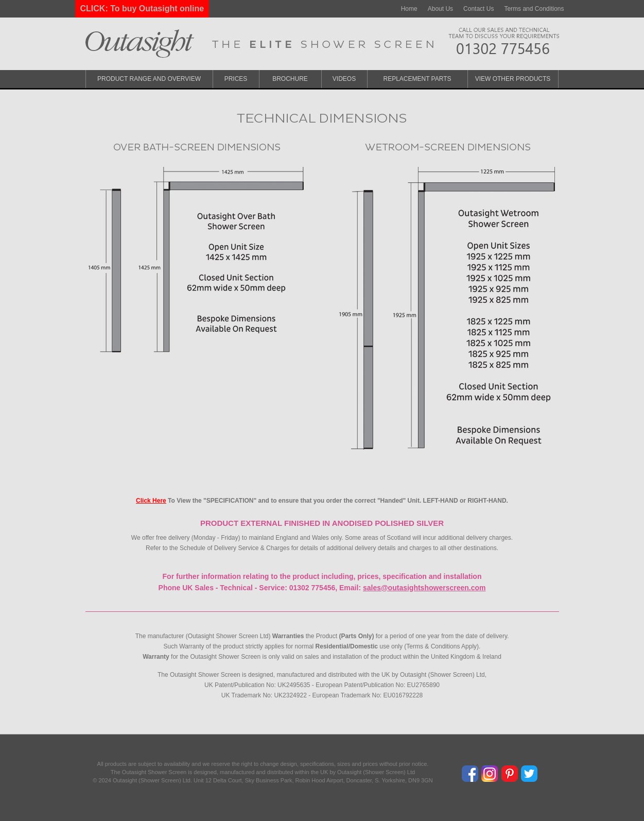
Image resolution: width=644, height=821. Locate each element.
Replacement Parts (417, 79)
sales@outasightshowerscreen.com (424, 588)
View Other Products (513, 79)
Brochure (290, 79)
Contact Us (478, 9)
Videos (344, 79)
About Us (440, 9)
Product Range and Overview (149, 79)
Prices (236, 79)
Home (409, 9)
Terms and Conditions (534, 9)
